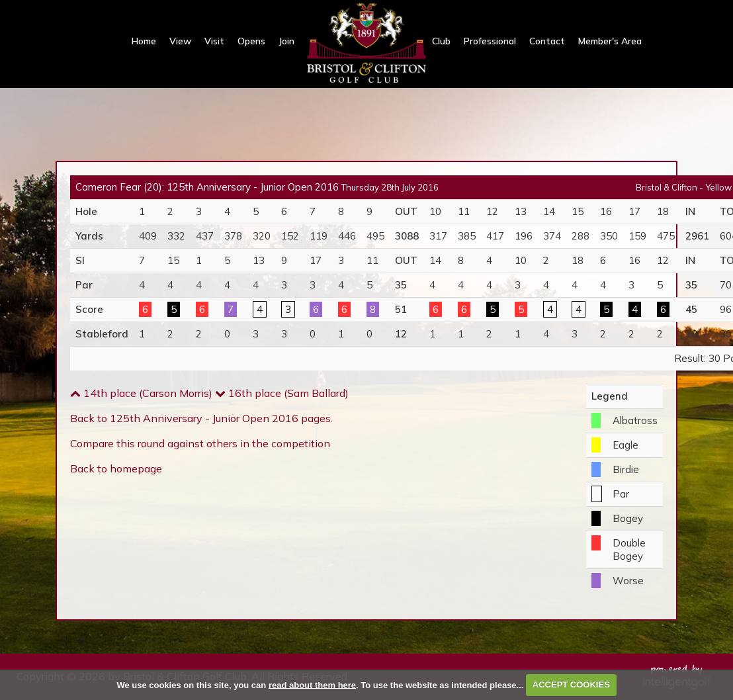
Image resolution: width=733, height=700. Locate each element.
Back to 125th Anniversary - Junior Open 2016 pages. (201, 418)
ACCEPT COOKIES (571, 684)
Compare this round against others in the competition (200, 443)
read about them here (312, 684)
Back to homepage (116, 468)
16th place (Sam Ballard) (282, 393)
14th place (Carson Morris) (141, 393)
